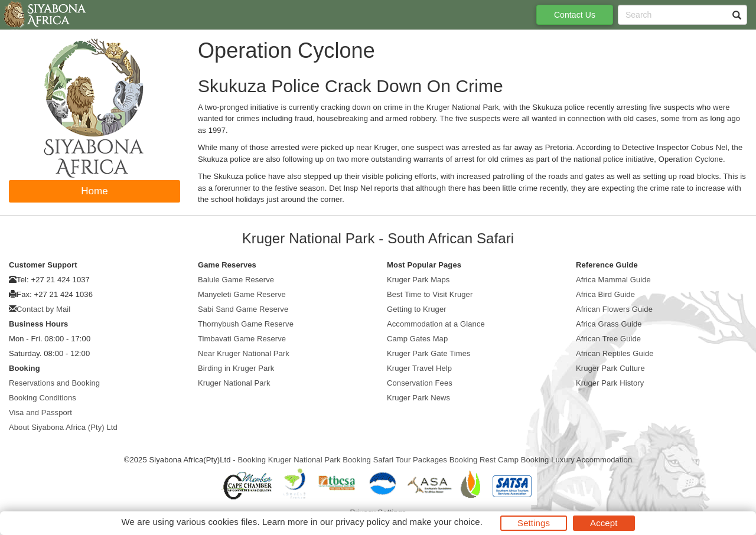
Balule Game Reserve (236, 280)
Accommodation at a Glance (436, 324)
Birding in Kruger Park (236, 368)
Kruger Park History (610, 383)
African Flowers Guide (614, 309)
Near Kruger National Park (244, 353)
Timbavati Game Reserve (242, 339)
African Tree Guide (608, 339)
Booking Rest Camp (484, 460)
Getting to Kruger (417, 309)
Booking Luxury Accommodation (577, 460)
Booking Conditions (43, 398)
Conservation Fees (420, 383)
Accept (604, 523)
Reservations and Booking (54, 383)
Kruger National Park (234, 383)
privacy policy (362, 522)
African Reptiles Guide (615, 353)
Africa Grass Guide (609, 324)
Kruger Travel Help (419, 368)
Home (94, 191)
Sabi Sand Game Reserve (243, 309)
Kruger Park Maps (418, 280)
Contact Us (575, 15)
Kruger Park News (418, 398)
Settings (534, 523)
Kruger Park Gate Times (429, 353)
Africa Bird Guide (605, 294)
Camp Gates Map (417, 339)
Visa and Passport (40, 412)
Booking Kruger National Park (289, 460)
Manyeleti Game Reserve (242, 294)
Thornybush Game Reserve (246, 324)
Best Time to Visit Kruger (430, 294)
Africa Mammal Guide (613, 280)
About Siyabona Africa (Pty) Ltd (63, 427)
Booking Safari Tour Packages (395, 460)
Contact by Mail (43, 309)
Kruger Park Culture (610, 368)
